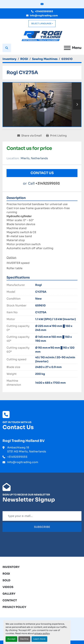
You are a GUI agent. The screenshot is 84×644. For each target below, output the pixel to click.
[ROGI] (24, 59)
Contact (10, 600)
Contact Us (42, 173)
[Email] (42, 516)
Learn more (39, 639)
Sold (6, 580)
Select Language (41, 23)
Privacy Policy (14, 607)
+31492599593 (44, 11)
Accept (11, 639)
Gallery (9, 594)
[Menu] (67, 48)
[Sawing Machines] (45, 59)
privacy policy (42, 633)
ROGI (6, 574)
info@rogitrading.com (44, 16)
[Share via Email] (30, 136)
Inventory (11, 567)
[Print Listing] (56, 136)
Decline (24, 639)
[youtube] (42, 4)
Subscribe (42, 527)
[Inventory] (9, 59)
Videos (8, 587)
